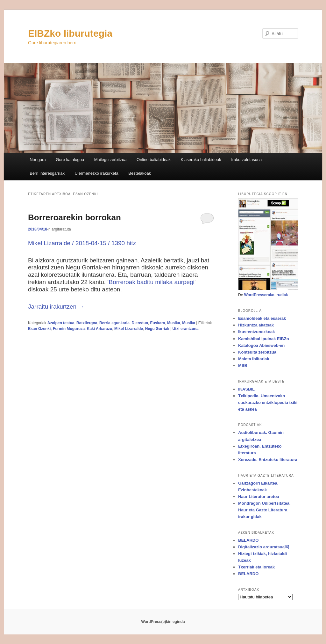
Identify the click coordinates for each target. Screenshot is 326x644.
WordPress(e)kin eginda (163, 622)
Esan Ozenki (39, 329)
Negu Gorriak (157, 329)
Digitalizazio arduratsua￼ (263, 547)
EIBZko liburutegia (70, 33)
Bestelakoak (140, 173)
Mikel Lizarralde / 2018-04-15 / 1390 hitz (82, 243)
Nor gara (38, 160)
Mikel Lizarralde (129, 329)
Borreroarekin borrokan (74, 217)
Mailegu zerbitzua (110, 160)
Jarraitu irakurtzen (56, 307)
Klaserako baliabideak (201, 160)
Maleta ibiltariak (254, 359)
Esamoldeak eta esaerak (262, 318)
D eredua (140, 323)
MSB (243, 366)
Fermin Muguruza (69, 329)
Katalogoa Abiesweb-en (261, 345)
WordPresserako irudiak (266, 295)
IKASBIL (246, 389)
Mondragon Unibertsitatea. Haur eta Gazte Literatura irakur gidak (264, 510)
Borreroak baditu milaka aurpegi (152, 282)
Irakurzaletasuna (246, 160)
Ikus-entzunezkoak (257, 332)
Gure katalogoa (70, 160)
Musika (174, 323)
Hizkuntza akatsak (256, 325)
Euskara (158, 323)
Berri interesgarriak (47, 173)
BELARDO (248, 540)
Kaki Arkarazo (100, 329)
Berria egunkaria (114, 323)
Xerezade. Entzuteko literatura (268, 460)
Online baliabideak (154, 160)
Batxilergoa (87, 323)
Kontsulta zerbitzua (257, 352)
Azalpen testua (61, 323)
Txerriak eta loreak (256, 567)
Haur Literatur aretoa (259, 497)
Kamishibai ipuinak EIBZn (264, 339)
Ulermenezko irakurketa (97, 173)
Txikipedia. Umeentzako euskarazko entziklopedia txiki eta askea (268, 402)
